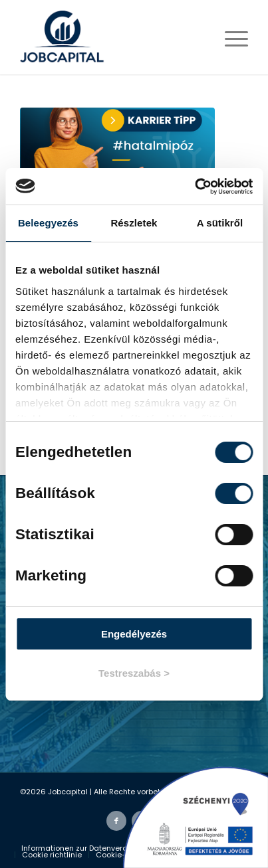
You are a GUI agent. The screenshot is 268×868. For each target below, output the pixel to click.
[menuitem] (90, 848)
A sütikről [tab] (220, 223)
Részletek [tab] (134, 223)
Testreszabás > (134, 673)
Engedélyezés (134, 634)
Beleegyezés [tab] (48, 223)
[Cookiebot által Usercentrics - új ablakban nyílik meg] (195, 187)
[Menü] (230, 37)
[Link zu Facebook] (116, 821)
